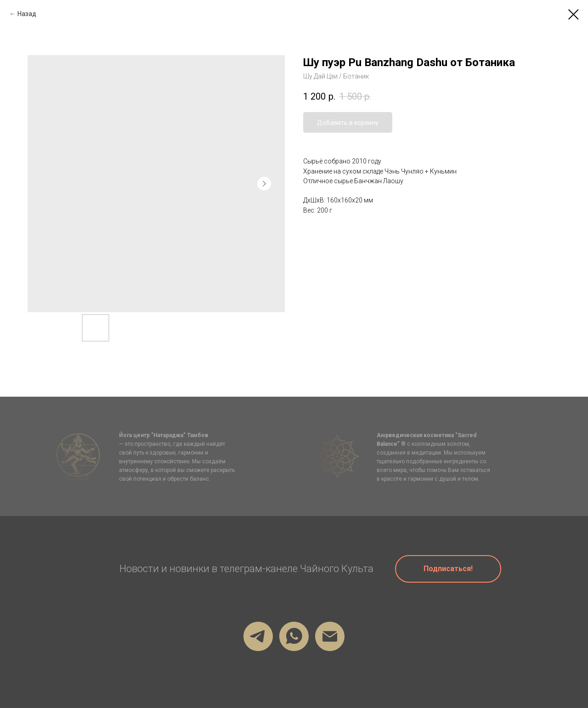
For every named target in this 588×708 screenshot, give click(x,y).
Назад (27, 14)
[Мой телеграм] (258, 636)
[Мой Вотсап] (294, 636)
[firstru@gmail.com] (330, 636)
